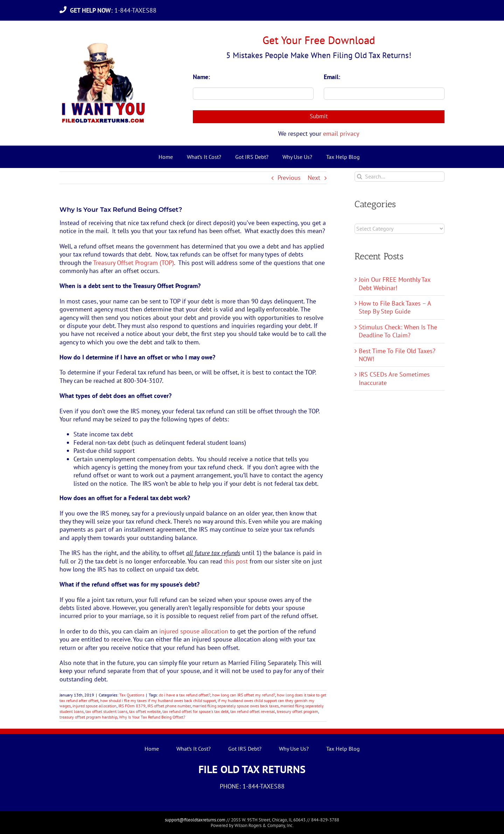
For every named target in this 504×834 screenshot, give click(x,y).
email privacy (341, 134)
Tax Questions (132, 695)
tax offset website (145, 711)
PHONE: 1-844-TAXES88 (252, 786)
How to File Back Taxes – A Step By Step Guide (395, 307)
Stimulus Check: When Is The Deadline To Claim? (398, 331)
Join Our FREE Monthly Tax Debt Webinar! (394, 283)
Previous (289, 178)
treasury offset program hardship (88, 717)
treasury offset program (297, 711)
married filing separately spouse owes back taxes (236, 706)
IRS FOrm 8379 (132, 706)
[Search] (360, 177)
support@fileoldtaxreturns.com (195, 820)
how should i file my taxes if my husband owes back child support (158, 700)
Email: (332, 77)
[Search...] (400, 177)
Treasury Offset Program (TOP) (134, 263)
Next (314, 178)
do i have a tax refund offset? (185, 695)
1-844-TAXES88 (115, 10)
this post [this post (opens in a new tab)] (236, 561)
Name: (201, 77)
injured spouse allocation (94, 706)
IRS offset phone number (169, 706)
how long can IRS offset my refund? (244, 695)
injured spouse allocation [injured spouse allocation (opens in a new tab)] (194, 631)
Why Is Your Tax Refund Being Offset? (152, 717)
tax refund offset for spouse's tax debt (195, 711)
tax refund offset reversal (253, 711)
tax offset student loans (106, 711)
